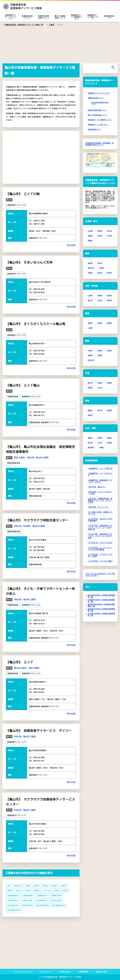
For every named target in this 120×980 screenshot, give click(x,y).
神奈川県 (91, 268)
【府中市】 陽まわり (96, 487)
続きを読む (71, 245)
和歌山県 (91, 360)
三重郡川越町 (56, 894)
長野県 (100, 295)
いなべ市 (47, 889)
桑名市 (46, 884)
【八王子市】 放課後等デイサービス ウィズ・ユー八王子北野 (100, 536)
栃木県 (100, 273)
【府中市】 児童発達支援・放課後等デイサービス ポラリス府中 (100, 500)
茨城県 (90, 273)
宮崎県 (109, 443)
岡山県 (90, 383)
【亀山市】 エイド (20, 661)
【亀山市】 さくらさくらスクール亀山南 (36, 324)
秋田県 (100, 236)
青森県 (100, 231)
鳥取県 (109, 383)
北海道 (90, 231)
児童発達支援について (27, 17)
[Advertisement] (60, 46)
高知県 (90, 415)
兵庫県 (100, 351)
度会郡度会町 (13, 904)
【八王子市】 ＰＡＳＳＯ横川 (100, 561)
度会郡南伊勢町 (42, 904)
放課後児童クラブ (109, 17)
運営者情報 (83, 970)
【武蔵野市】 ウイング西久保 (100, 468)
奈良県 (100, 355)
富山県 (90, 300)
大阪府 (90, 351)
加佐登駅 (27, 525)
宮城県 (90, 236)
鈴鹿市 (55, 884)
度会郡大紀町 (27, 904)
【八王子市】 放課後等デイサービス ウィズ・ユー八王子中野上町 (100, 527)
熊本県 (90, 443)
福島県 (90, 240)
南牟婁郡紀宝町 (14, 909)
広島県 (100, 383)
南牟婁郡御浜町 (59, 904)
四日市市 (18, 884)
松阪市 (37, 884)
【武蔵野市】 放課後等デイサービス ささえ (100, 481)
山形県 (109, 236)
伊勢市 (28, 884)
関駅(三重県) (20, 457)
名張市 (64, 884)
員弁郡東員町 (13, 894)
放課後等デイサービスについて (11, 17)
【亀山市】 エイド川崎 (23, 194)
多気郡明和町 (42, 899)
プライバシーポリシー (23, 970)
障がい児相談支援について (60, 17)
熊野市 (37, 889)
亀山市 (9, 200)
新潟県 (109, 295)
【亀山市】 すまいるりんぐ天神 (29, 262)
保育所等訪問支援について (44, 17)
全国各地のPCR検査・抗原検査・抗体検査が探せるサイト (100, 144)
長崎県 (109, 438)
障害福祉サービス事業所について (76, 17)
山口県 (100, 388)
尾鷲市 (10, 889)
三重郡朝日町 (42, 894)
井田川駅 (31, 457)
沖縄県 (101, 447)
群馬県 (109, 273)
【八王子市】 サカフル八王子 (100, 543)
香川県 (100, 410)
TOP (24, 25)
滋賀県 (90, 355)
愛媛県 (90, 410)
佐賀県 (100, 438)
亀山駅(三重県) (42, 457)
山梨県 (90, 295)
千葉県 (101, 268)
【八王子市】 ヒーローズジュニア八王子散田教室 (100, 549)
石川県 (100, 300)
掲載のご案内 (102, 970)
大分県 (100, 443)
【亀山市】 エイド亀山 (23, 385)
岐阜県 (100, 323)
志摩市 (56, 889)
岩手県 (109, 231)
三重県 (90, 328)
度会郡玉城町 (56, 899)
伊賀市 (65, 889)
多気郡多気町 (13, 899)
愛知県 (90, 323)
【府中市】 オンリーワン (98, 507)
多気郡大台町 (27, 899)
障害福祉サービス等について (93, 17)
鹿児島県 (91, 447)
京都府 (109, 351)
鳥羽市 (28, 889)
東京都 (90, 263)
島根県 (90, 388)
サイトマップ (46, 970)
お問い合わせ (65, 970)
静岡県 (109, 323)
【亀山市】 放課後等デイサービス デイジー (39, 730)
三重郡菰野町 (27, 894)
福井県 (109, 300)
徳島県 (109, 410)
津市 (9, 884)
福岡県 (90, 438)
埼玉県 (100, 263)
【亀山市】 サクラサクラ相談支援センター (37, 520)
